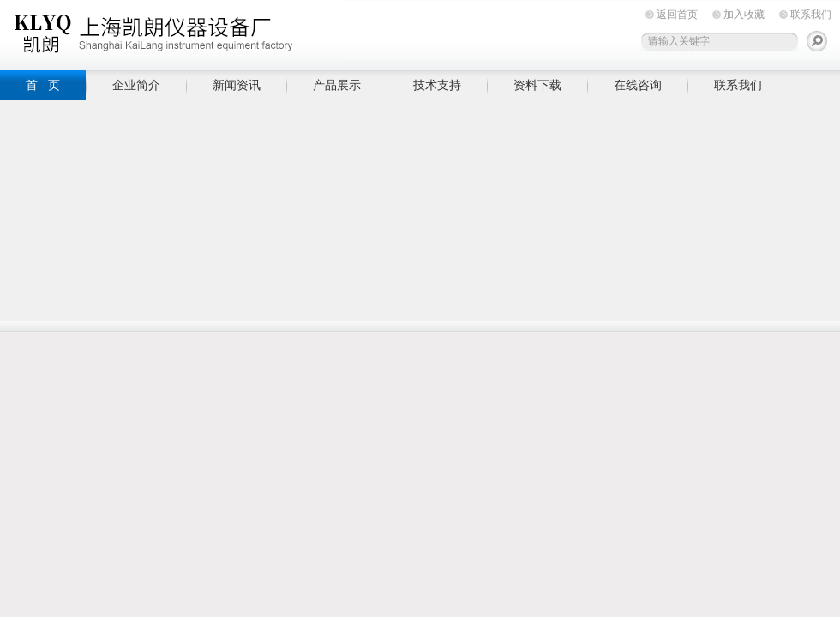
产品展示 (337, 85)
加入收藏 (744, 15)
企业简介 (136, 85)
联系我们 (811, 15)
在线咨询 (638, 85)
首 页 (43, 85)
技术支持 (437, 85)
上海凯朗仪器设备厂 (171, 32)
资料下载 (537, 85)
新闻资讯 (237, 85)
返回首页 (677, 15)
